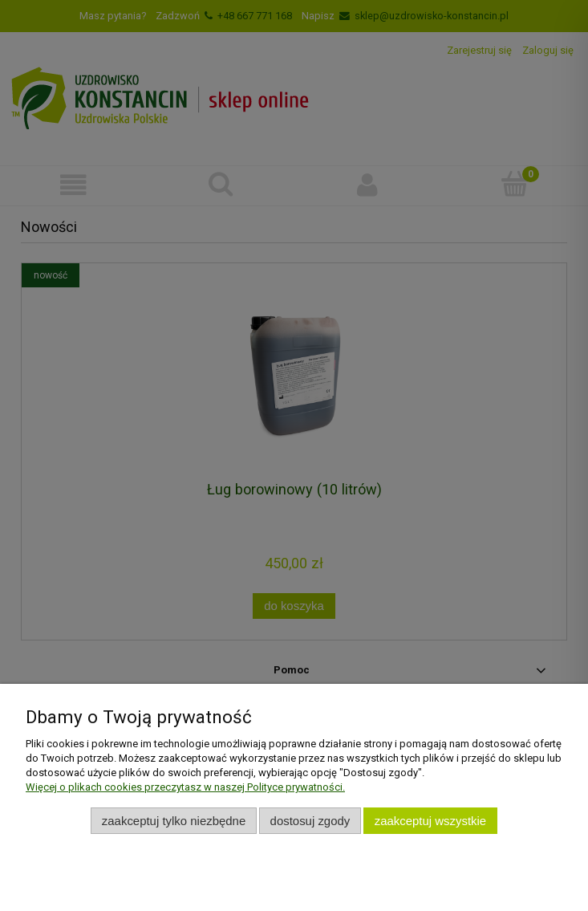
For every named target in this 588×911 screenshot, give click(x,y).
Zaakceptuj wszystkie (430, 821)
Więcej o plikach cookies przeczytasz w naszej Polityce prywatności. (185, 787)
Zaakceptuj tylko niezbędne (174, 821)
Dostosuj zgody (310, 821)
